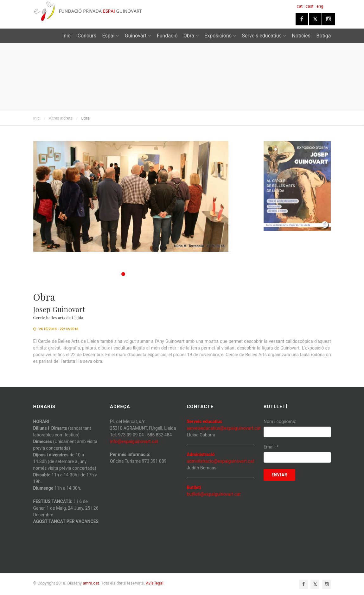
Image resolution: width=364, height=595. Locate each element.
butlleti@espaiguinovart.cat (214, 494)
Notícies (301, 36)
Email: (271, 447)
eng (320, 6)
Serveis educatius (264, 36)
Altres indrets (61, 118)
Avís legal (155, 583)
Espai (110, 36)
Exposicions (220, 36)
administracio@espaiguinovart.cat (221, 461)
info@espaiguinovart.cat (134, 441)
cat (300, 6)
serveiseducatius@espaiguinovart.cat (224, 428)
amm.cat (91, 583)
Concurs (87, 36)
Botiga (324, 36)
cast (310, 6)
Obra (191, 36)
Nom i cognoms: (280, 422)
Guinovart (138, 36)
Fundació (167, 36)
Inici (67, 36)
